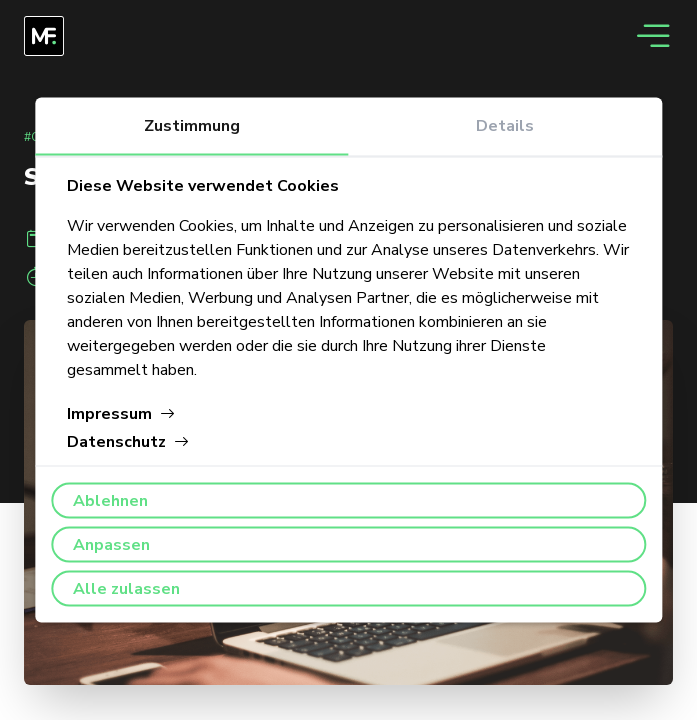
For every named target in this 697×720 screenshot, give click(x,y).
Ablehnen (110, 501)
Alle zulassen (126, 589)
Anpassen (111, 545)
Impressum (121, 414)
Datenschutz (128, 442)
